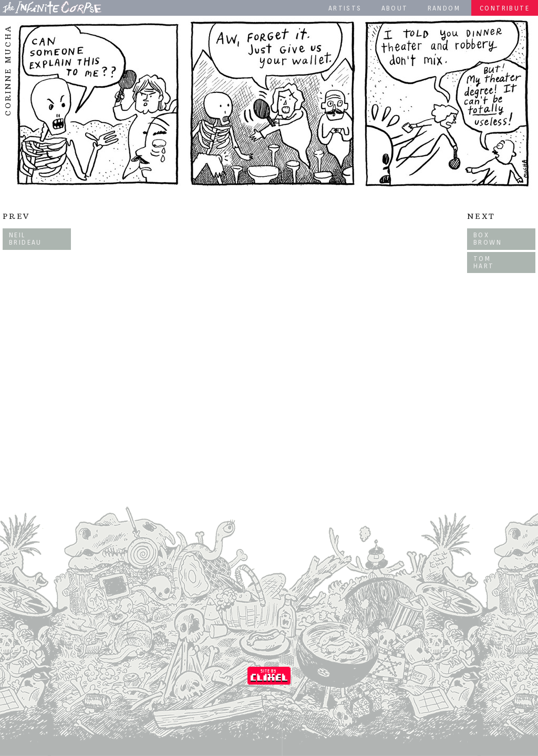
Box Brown (488, 239)
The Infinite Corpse (52, 7)
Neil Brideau (25, 239)
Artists (345, 8)
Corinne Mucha (8, 71)
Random (444, 8)
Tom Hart (484, 262)
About (395, 8)
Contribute (505, 8)
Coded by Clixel (269, 676)
